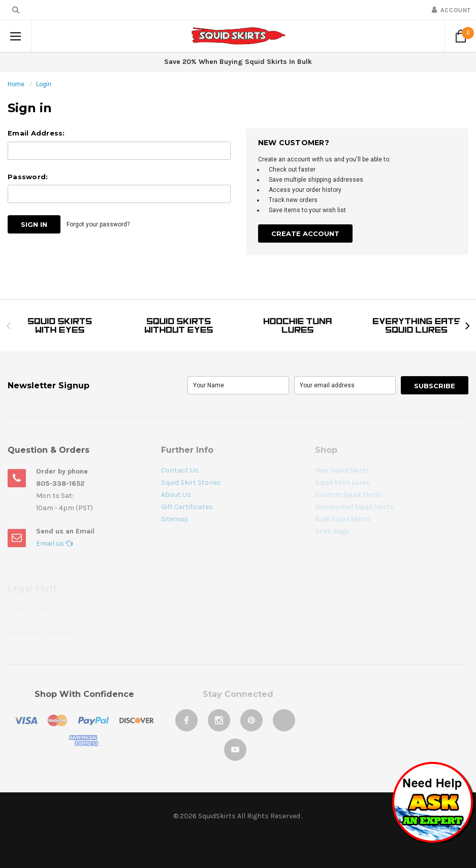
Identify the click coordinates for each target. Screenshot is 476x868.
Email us (54, 543)
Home (16, 84)
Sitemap (175, 519)
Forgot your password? (98, 224)
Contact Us (180, 470)
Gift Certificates (187, 507)
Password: (28, 177)
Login (44, 84)
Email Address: (36, 133)
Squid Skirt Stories (191, 482)
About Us (176, 495)
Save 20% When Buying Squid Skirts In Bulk (238, 62)
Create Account (305, 233)
